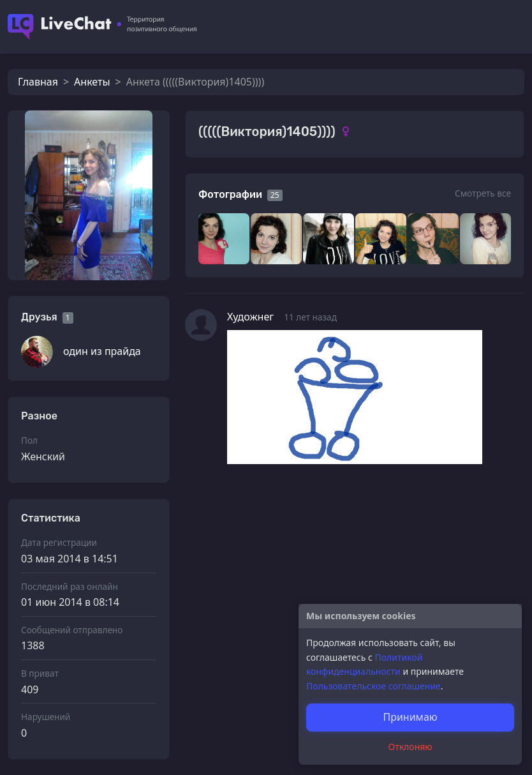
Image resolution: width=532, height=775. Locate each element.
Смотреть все (483, 193)
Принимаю (410, 717)
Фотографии (230, 194)
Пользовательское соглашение (373, 686)
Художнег (250, 317)
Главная (38, 82)
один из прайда (102, 351)
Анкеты (92, 82)
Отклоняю (410, 747)
